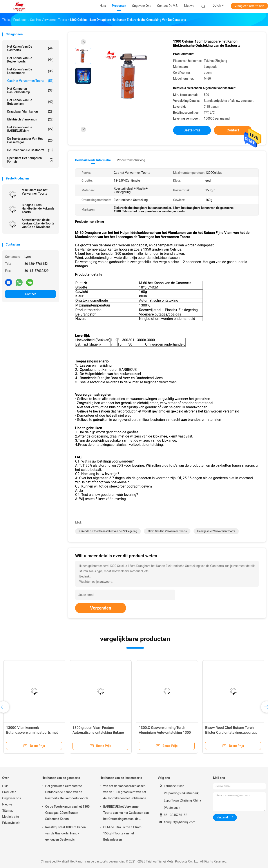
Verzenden (101, 608)
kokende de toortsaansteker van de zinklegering (108, 531)
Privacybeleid (11, 823)
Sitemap (8, 811)
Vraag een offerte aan (249, 6)
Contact (30, 294)
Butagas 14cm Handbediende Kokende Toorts (38, 208)
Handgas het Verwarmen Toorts (216, 531)
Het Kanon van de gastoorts (30, 48)
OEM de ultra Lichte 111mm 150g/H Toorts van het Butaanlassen (122, 833)
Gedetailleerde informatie (93, 160)
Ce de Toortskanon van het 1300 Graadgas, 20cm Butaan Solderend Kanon (67, 813)
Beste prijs (192, 130)
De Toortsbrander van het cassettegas (30, 140)
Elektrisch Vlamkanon (30, 119)
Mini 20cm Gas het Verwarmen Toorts (35, 192)
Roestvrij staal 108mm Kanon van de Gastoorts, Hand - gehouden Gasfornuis (65, 833)
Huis (5, 786)
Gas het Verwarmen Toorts (30, 81)
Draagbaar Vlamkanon (30, 111)
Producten (9, 792)
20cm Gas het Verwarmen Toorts (167, 531)
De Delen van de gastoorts (30, 150)
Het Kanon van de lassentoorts (30, 71)
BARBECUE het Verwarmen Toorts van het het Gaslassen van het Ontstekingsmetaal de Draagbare (126, 813)
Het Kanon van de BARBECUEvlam (30, 129)
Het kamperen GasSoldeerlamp (30, 90)
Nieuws (7, 804)
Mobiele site (11, 817)
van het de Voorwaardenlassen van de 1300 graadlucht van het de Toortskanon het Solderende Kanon (125, 793)
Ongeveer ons (12, 798)
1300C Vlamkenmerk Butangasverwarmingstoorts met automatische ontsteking (32, 733)
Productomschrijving (131, 160)
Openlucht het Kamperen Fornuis (30, 160)
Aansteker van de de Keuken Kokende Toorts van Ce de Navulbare (38, 223)
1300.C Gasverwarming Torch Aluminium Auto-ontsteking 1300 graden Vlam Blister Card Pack (165, 733)
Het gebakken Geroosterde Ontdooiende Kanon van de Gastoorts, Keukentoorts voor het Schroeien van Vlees (68, 793)
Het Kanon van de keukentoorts (30, 60)
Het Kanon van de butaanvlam (30, 102)
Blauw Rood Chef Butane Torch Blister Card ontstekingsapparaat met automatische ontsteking (231, 733)
